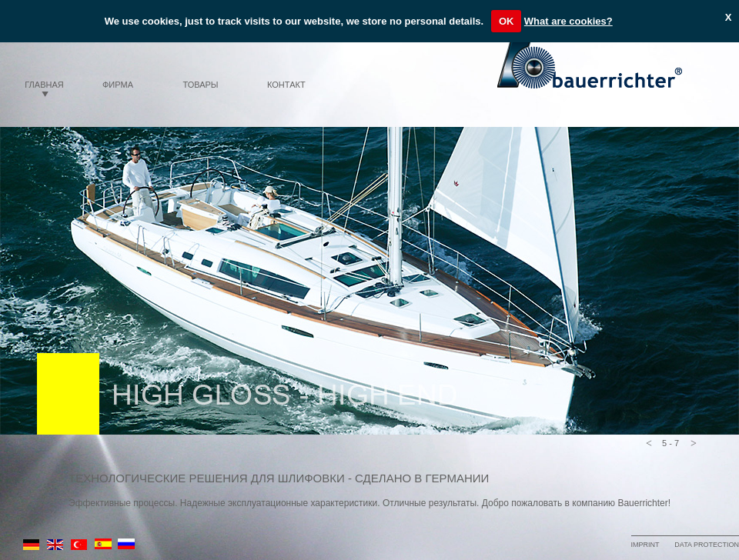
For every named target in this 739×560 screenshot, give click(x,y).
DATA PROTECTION (707, 545)
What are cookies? (568, 21)
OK (507, 21)
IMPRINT (645, 545)
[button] (649, 445)
